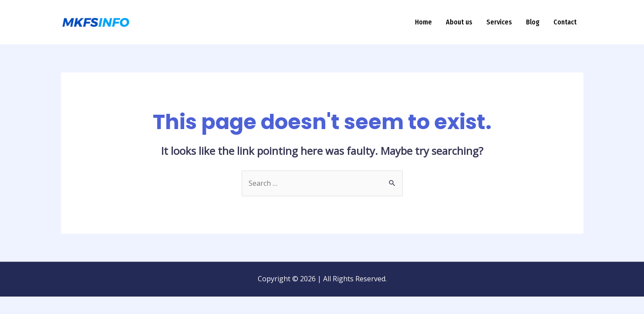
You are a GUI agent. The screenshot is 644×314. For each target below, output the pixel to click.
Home (423, 22)
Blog (533, 22)
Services (499, 22)
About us (459, 22)
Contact (565, 22)
